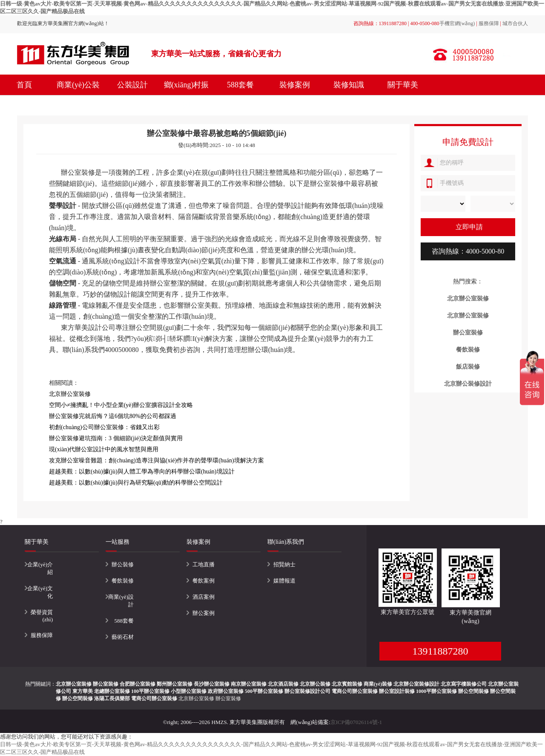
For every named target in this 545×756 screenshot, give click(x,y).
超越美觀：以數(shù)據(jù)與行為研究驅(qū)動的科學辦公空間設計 (136, 483)
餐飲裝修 (123, 581)
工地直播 (204, 564)
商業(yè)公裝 (78, 85)
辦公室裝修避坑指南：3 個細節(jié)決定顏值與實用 (116, 438)
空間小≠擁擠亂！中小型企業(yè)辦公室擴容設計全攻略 (121, 405)
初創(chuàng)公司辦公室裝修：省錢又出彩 (104, 427)
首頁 (24, 85)
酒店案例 (204, 597)
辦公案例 (204, 613)
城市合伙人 (515, 23)
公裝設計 (132, 85)
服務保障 (489, 23)
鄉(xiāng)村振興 (186, 95)
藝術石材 (123, 637)
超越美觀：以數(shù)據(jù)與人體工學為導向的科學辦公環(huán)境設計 (142, 472)
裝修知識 (349, 85)
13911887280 (440, 651)
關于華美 (403, 85)
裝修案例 (295, 85)
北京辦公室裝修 (196, 698)
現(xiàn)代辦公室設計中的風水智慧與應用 (104, 449)
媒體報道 (284, 581)
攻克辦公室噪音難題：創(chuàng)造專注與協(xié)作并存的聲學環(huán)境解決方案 (156, 460)
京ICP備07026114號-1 (356, 722)
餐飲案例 (204, 581)
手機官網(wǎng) (457, 23)
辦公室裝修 (228, 698)
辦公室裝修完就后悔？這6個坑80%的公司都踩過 (113, 416)
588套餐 (240, 85)
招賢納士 (284, 564)
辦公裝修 (123, 564)
